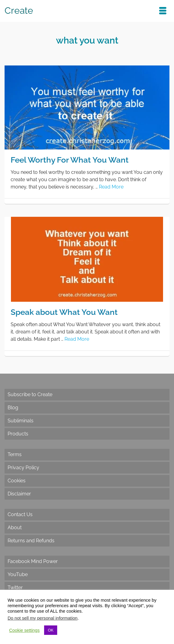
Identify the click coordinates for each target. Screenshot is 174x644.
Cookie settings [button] (24, 630)
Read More (111, 187)
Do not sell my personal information (43, 618)
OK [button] (51, 630)
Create (19, 11)
